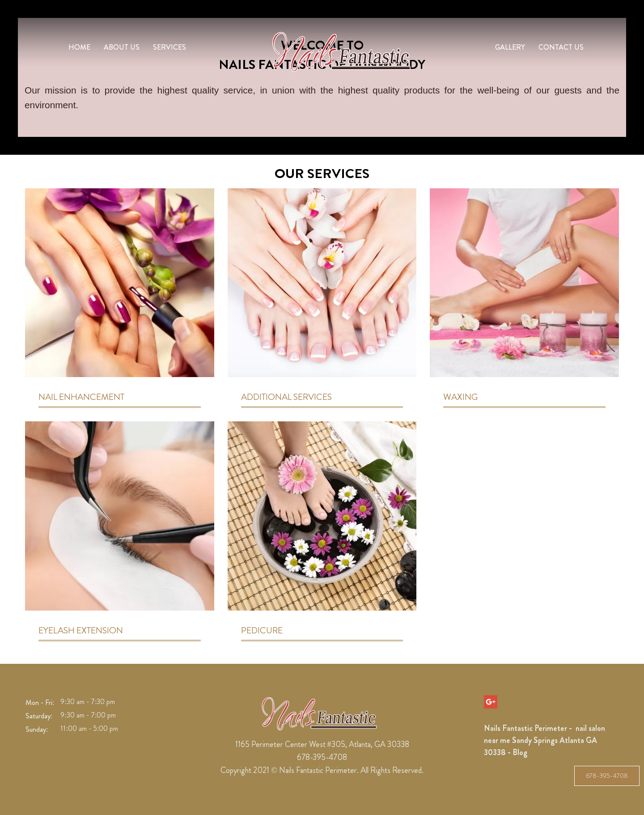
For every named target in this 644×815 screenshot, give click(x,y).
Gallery (510, 47)
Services (169, 47)
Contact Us (561, 47)
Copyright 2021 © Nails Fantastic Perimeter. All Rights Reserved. (322, 770)
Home (79, 47)
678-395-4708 (607, 776)
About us (122, 47)
